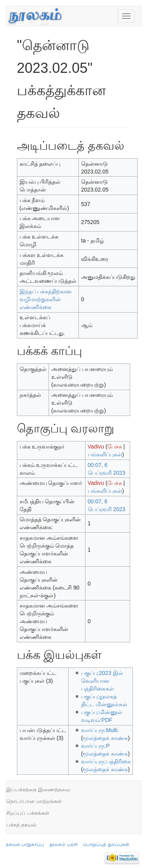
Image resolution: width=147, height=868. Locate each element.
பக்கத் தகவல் (21, 825)
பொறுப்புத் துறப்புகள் (106, 844)
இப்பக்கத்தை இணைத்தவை (38, 789)
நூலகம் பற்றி (63, 844)
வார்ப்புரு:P (95, 746)
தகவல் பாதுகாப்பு (25, 844)
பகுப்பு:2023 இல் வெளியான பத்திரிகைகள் (102, 681)
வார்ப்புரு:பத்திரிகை (106, 761)
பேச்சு (115, 447)
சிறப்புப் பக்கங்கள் (28, 813)
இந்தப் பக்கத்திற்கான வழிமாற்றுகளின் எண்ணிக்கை (46, 299)
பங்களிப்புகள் (105, 454)
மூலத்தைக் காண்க (105, 738)
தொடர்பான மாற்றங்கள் (34, 801)
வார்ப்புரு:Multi (99, 730)
